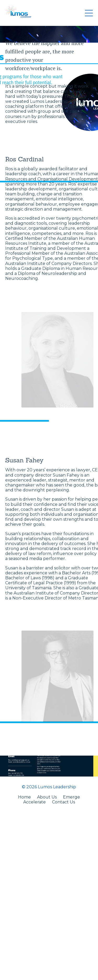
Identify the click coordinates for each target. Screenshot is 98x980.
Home (24, 797)
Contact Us (64, 802)
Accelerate (34, 802)
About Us (47, 797)
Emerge (71, 797)
